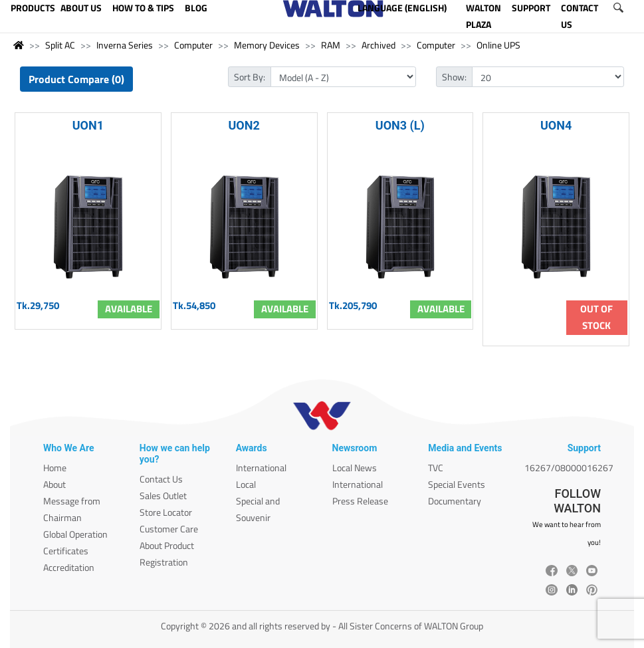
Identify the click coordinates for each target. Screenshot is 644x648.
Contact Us (161, 479)
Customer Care (169, 529)
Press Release (360, 501)
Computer (193, 45)
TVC (436, 468)
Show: (454, 77)
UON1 (88, 125)
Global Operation (75, 534)
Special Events (457, 484)
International (261, 468)
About (54, 484)
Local (246, 484)
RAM (331, 45)
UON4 (556, 125)
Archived (378, 45)
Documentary (455, 501)
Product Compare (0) (76, 79)
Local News (355, 468)
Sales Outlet (163, 495)
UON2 (244, 125)
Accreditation (69, 567)
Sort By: (250, 77)
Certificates (66, 551)
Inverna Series (125, 45)
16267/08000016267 (569, 468)
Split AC (60, 45)
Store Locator (166, 512)
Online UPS (498, 45)
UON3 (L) (400, 125)
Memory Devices (267, 45)
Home (55, 468)
